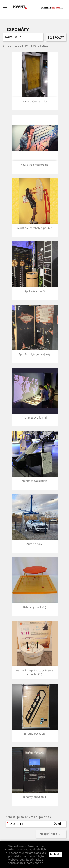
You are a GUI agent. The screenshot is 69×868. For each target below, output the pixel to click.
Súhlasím (55, 854)
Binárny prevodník (34, 797)
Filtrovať (56, 37)
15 (22, 824)
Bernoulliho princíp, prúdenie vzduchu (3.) (35, 672)
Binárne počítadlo (34, 734)
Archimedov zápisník (34, 418)
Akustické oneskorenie (34, 165)
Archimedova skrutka (34, 481)
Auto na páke (35, 544)
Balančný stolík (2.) (35, 607)
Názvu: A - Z (23, 37)
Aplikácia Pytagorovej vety (34, 354)
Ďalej (59, 824)
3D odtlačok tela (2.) (34, 101)
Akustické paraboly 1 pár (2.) (34, 228)
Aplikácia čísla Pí (35, 291)
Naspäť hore (51, 834)
